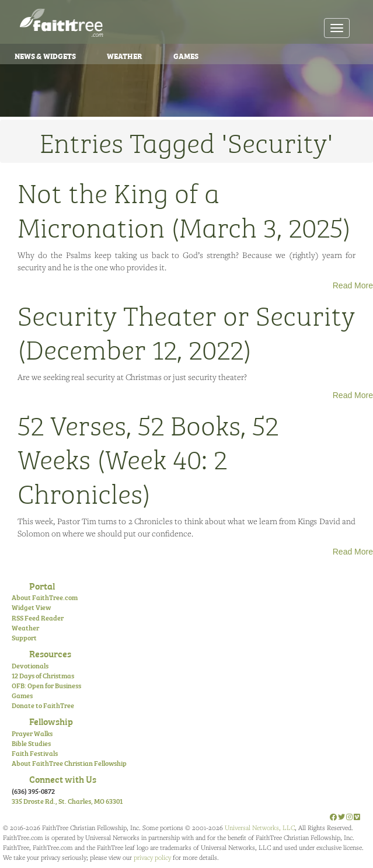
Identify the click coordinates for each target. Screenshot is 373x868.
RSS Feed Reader (38, 618)
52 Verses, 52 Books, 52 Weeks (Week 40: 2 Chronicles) (148, 458)
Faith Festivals (35, 753)
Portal (42, 585)
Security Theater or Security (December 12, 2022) (186, 331)
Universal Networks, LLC (260, 827)
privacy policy (152, 857)
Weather (125, 55)
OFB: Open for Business (46, 685)
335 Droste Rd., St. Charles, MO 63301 (67, 801)
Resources (50, 653)
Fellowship (51, 721)
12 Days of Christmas (43, 675)
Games (186, 55)
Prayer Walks (32, 733)
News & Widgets (45, 55)
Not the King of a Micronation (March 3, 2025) (184, 208)
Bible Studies (31, 743)
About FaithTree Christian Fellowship (69, 763)
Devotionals (30, 665)
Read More (353, 285)
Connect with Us (63, 779)
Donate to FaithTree (43, 705)
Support (24, 637)
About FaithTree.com (45, 597)
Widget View (31, 607)
